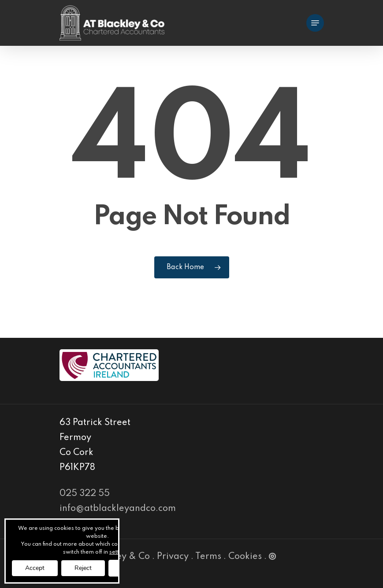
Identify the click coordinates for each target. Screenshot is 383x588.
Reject (83, 568)
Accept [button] (35, 568)
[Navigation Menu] (315, 23)
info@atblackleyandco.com (118, 509)
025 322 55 (85, 494)
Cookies (245, 557)
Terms (208, 557)
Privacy (173, 557)
